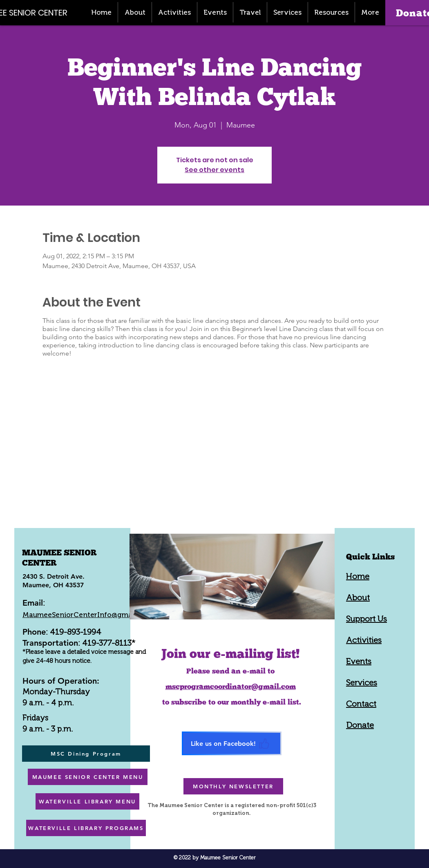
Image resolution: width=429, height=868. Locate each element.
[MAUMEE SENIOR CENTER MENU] (88, 777)
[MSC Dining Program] (86, 754)
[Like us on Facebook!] (232, 743)
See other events (214, 170)
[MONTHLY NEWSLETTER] (233, 786)
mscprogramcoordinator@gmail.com (231, 686)
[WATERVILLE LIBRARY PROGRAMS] (86, 828)
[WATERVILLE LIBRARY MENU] (87, 801)
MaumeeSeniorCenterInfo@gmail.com (87, 615)
